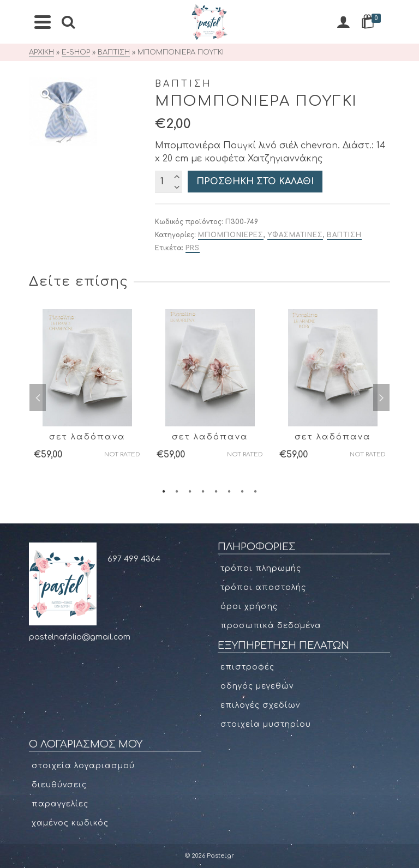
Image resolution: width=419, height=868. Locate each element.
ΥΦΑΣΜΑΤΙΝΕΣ (295, 235)
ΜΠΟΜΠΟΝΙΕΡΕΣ (231, 235)
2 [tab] (177, 491)
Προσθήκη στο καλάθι (255, 182)
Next (381, 397)
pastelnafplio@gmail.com (80, 637)
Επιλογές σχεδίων (260, 705)
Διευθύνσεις (59, 785)
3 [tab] (190, 491)
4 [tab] (203, 491)
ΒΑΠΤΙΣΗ (344, 235)
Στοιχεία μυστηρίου (266, 724)
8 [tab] (255, 491)
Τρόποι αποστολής (263, 587)
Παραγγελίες (60, 804)
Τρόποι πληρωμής (261, 568)
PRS (193, 248)
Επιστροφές (247, 667)
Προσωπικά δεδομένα (271, 626)
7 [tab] (242, 491)
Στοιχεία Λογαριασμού (83, 766)
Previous (38, 397)
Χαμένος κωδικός (70, 823)
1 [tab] (164, 491)
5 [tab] (216, 491)
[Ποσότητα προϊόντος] (169, 182)
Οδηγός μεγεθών (257, 686)
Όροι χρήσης (249, 607)
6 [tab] (229, 491)
